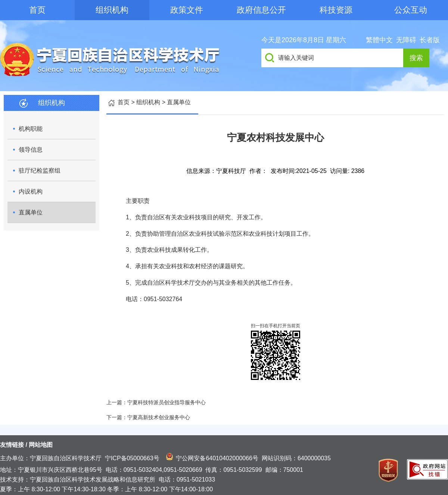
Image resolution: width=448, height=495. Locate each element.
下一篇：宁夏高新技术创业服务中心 (148, 417)
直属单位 (31, 212)
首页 (37, 10)
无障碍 (406, 40)
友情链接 (12, 445)
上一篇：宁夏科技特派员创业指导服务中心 (156, 402)
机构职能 (31, 129)
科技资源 (336, 10)
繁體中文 (379, 40)
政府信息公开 (261, 10)
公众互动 (411, 10)
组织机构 (112, 10)
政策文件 (187, 10)
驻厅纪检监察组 (40, 171)
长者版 (430, 40)
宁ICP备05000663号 (132, 458)
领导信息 (31, 150)
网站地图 (41, 445)
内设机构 (31, 191)
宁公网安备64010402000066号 (217, 458)
